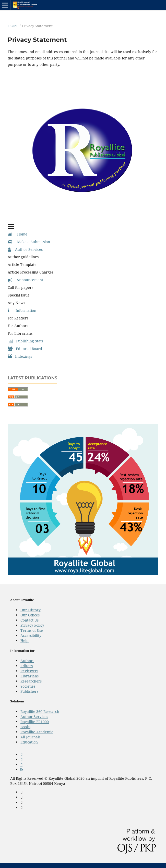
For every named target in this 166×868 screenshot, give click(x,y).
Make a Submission (29, 242)
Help (25, 641)
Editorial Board (25, 349)
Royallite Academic (37, 732)
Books (25, 727)
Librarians (29, 676)
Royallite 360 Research (40, 711)
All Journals (30, 737)
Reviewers (29, 671)
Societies (28, 686)
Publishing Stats (25, 341)
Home (13, 26)
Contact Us (29, 620)
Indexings (20, 356)
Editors (27, 666)
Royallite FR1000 (35, 722)
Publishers (29, 691)
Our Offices (30, 615)
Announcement (25, 280)
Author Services (25, 249)
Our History (31, 610)
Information (22, 310)
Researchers (31, 681)
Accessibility (31, 635)
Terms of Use (32, 630)
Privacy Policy (32, 625)
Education (29, 742)
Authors (27, 661)
